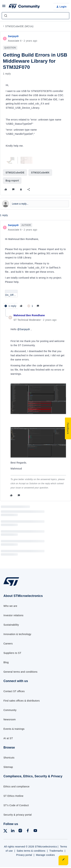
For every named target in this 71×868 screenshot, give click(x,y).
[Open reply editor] (35, 204)
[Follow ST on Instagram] (20, 831)
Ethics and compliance (16, 787)
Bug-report (12, 181)
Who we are (10, 606)
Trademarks (56, 851)
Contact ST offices (14, 691)
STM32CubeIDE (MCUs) (19, 26)
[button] (4, 7)
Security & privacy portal (18, 815)
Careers (8, 644)
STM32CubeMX (40, 173)
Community (10, 710)
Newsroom (10, 719)
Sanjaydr (13, 36)
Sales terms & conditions (31, 851)
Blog (6, 662)
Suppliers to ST (12, 653)
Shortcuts (9, 758)
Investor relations (13, 615)
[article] (35, 266)
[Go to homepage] (11, 585)
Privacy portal (24, 855)
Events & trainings (14, 729)
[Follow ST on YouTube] (35, 831)
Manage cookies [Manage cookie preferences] (45, 855)
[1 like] (30, 306)
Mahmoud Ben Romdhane (29, 315)
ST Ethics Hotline (13, 796)
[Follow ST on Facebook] (28, 831)
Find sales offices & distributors (22, 701)
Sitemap (8, 767)
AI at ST (8, 738)
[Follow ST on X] (5, 832)
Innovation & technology (17, 634)
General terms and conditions (20, 672)
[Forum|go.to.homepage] (24, 7)
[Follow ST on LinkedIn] (13, 831)
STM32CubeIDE (15, 173)
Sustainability (11, 625)
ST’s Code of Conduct (16, 805)
